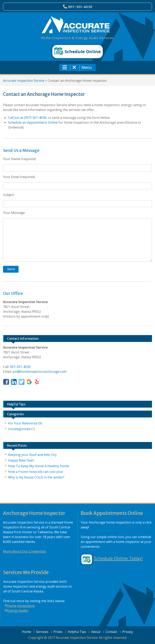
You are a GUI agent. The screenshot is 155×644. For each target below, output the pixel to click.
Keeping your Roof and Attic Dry (32, 455)
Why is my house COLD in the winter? (36, 477)
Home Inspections (21, 606)
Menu (77, 67)
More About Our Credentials (25, 551)
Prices (58, 632)
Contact (111, 632)
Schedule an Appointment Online (33, 122)
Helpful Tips (77, 632)
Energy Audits (18, 611)
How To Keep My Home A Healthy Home (39, 466)
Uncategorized (19, 429)
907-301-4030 (80, 7)
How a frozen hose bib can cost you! (35, 472)
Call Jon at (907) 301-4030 (27, 118)
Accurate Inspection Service (24, 81)
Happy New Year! (21, 460)
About (96, 632)
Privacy (128, 632)
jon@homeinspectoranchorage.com (39, 372)
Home (27, 632)
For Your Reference (23, 423)
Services (42, 632)
